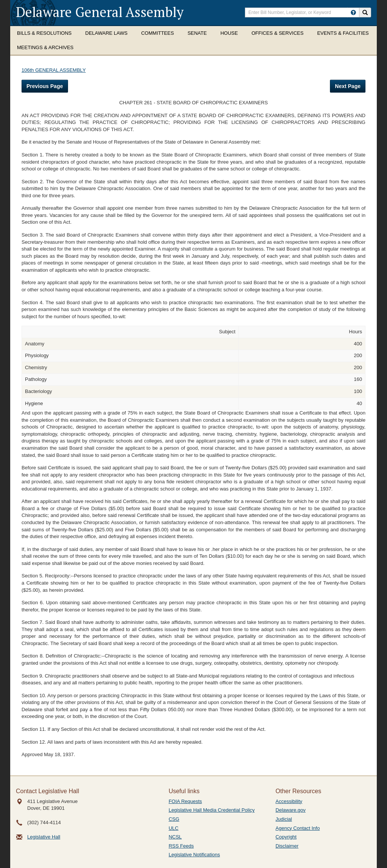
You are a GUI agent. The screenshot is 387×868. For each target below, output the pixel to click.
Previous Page (45, 86)
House (229, 33)
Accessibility (289, 801)
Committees (157, 33)
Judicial (284, 819)
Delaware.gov (291, 810)
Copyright (286, 837)
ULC (173, 828)
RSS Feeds (181, 846)
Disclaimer (287, 846)
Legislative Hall (44, 837)
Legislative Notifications (194, 855)
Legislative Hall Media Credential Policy (212, 810)
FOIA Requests (185, 801)
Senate (197, 33)
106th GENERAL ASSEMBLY (54, 70)
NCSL (175, 837)
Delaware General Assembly (100, 12)
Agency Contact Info (298, 828)
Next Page (348, 86)
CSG (174, 819)
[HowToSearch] (353, 12)
